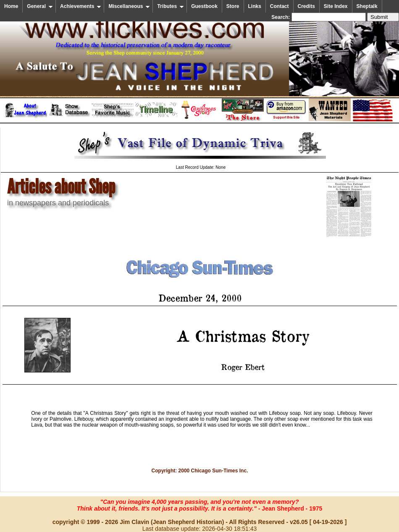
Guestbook (204, 6)
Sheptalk (367, 6)
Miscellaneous (129, 6)
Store (233, 6)
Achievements (81, 6)
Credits (306, 6)
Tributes (171, 6)
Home (11, 6)
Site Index (336, 6)
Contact (280, 6)
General (40, 6)
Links (255, 6)
